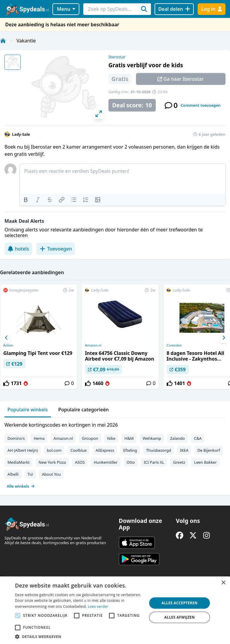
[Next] (223, 338)
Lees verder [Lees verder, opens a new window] (98, 606)
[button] (79, 637)
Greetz (179, 462)
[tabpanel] (115, 454)
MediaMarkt (19, 462)
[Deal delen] (174, 9)
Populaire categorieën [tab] (84, 410)
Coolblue (78, 450)
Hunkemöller (106, 462)
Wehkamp (152, 438)
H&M (129, 438)
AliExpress (105, 450)
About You (51, 474)
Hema (39, 438)
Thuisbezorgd (159, 450)
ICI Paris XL (154, 462)
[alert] (115, 610)
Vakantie (26, 41)
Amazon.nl (93, 345)
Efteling (130, 450)
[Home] (3, 41)
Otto (131, 462)
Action (8, 345)
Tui (30, 474)
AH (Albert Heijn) (23, 450)
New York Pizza (52, 462)
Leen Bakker (205, 462)
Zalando (177, 438)
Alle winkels (21, 486)
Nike (111, 438)
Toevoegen (56, 249)
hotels (18, 249)
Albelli (13, 474)
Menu (66, 9)
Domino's (16, 438)
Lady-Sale (21, 134)
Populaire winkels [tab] (28, 410)
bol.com (54, 450)
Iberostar (117, 57)
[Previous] (7, 338)
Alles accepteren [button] (180, 603)
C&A (198, 438)
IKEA (184, 450)
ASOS (80, 462)
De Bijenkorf (209, 450)
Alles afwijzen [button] (180, 617)
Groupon (90, 438)
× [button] (223, 583)
